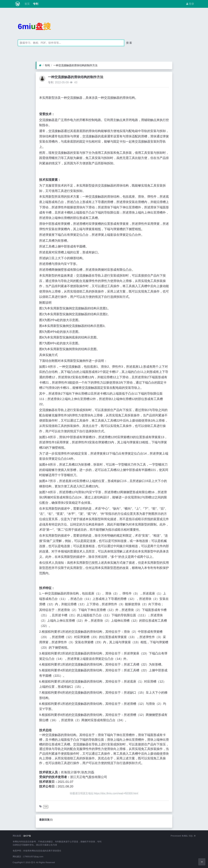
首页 (27, 4)
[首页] (40, 65)
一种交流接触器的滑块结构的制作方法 (75, 65)
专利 (35, 4)
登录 (190, 4)
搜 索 (129, 43)
